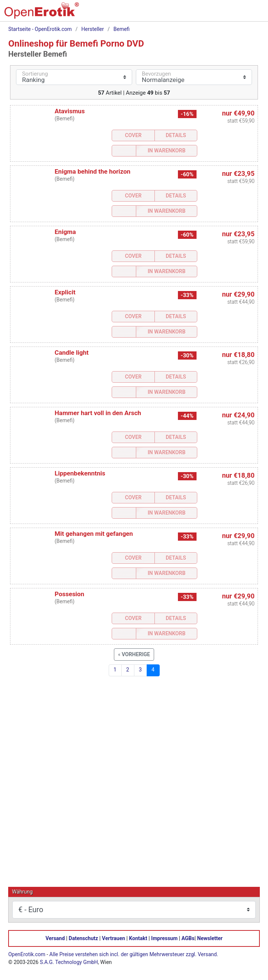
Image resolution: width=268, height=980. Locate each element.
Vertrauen (114, 938)
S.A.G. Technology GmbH (69, 962)
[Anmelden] (238, 13)
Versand (55, 938)
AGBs (188, 938)
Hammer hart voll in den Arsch (98, 413)
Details (176, 135)
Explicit (65, 292)
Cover (133, 135)
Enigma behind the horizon (93, 171)
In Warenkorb (167, 151)
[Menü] (254, 13)
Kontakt (138, 938)
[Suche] (207, 13)
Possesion (69, 594)
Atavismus (70, 111)
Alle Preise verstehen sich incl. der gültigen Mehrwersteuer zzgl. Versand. (134, 954)
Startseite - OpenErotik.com (40, 29)
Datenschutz (84, 938)
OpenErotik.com (27, 954)
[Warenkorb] (223, 13)
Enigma (65, 232)
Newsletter (210, 938)
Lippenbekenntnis (80, 473)
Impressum (164, 938)
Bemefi (122, 29)
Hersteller (93, 29)
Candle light (72, 353)
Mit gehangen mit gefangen (94, 534)
